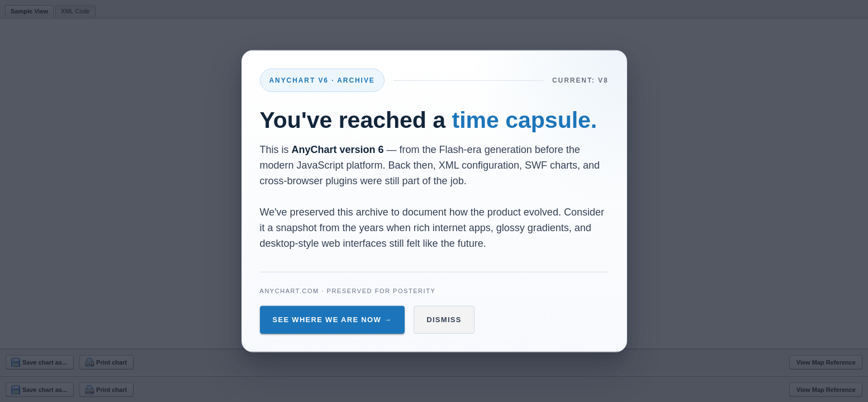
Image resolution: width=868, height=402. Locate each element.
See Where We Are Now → (333, 320)
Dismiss (444, 320)
